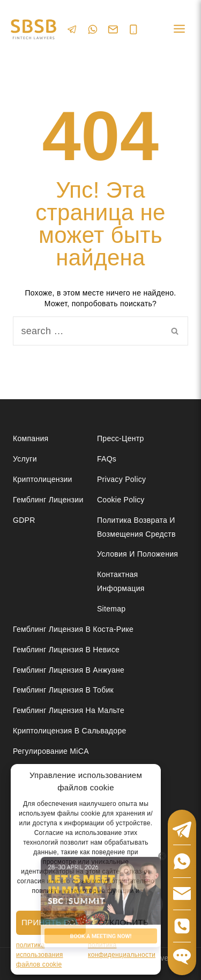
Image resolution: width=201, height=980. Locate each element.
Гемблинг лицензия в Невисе (66, 650)
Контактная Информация (121, 581)
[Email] (113, 30)
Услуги (25, 459)
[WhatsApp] (93, 29)
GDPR (24, 520)
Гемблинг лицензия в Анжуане (69, 670)
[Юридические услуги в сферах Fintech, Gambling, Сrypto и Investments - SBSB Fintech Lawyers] (33, 30)
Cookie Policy (121, 500)
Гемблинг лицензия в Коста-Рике (73, 629)
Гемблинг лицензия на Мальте (69, 710)
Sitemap (111, 609)
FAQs (107, 459)
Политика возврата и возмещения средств (136, 527)
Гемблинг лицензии (48, 500)
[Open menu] (179, 29)
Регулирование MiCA (51, 751)
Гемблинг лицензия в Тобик (63, 690)
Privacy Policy (121, 479)
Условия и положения (137, 554)
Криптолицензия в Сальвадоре (70, 731)
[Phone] (133, 30)
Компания (31, 438)
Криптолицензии (43, 479)
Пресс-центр (121, 438)
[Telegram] (72, 29)
